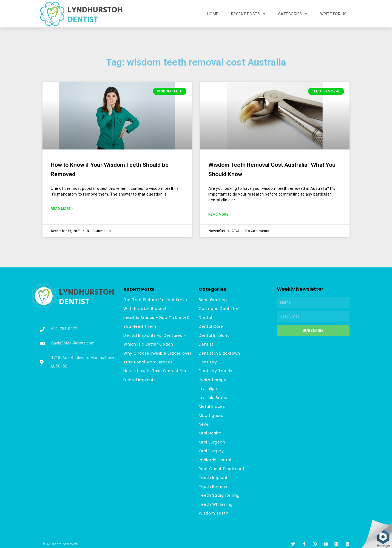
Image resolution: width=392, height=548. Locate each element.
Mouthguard (211, 414)
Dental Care (211, 326)
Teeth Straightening (219, 493)
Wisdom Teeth (214, 510)
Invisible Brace (213, 396)
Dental (205, 317)
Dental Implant (214, 335)
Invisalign (208, 388)
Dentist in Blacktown (219, 352)
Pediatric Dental (215, 458)
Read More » (62, 209)
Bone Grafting (213, 300)
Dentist (206, 344)
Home (213, 14)
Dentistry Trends (216, 370)
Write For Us (333, 14)
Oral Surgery (211, 449)
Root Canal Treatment (222, 467)
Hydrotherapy (213, 379)
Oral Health (210, 431)
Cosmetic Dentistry (219, 309)
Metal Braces (212, 405)
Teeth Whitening (216, 502)
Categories (293, 14)
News (204, 423)
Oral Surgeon (212, 440)
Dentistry (208, 361)
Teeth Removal (214, 484)
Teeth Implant (213, 475)
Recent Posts (248, 14)
